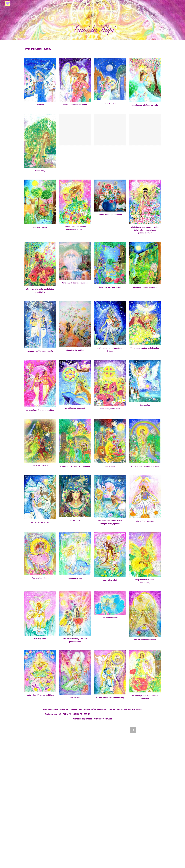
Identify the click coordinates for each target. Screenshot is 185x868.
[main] (92, 48)
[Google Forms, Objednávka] (92, 796)
